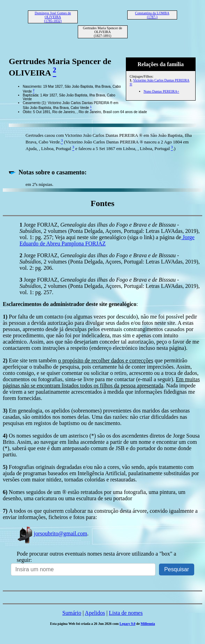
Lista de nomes (126, 613)
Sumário (72, 613)
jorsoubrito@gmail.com (52, 533)
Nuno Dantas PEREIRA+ (161, 91)
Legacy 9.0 (128, 624)
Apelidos (95, 613)
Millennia (148, 624)
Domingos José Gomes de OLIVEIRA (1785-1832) (53, 17)
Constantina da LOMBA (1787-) (152, 15)
